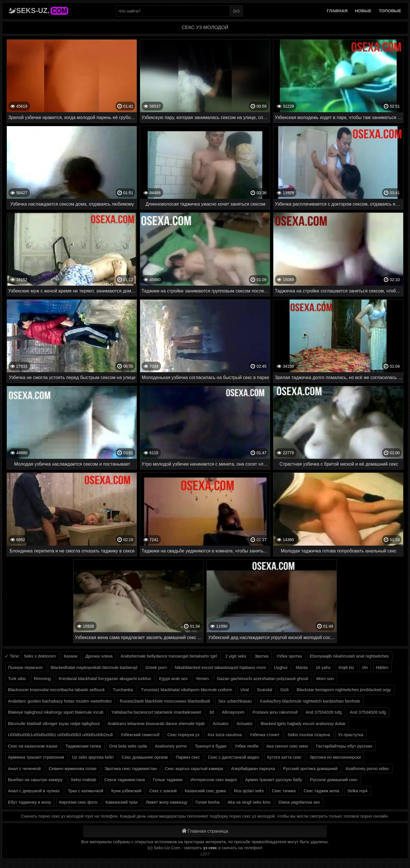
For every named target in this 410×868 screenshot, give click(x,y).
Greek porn (156, 667)
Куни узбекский (126, 791)
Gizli (284, 690)
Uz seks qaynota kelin (93, 757)
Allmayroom (233, 712)
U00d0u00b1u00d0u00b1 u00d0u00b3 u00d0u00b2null (60, 735)
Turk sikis (17, 678)
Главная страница (205, 831)
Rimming (42, 678)
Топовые (390, 11)
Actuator (221, 723)
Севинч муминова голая (73, 768)
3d (211, 712)
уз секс (210, 848)
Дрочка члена (99, 656)
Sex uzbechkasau (235, 701)
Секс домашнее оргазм (145, 757)
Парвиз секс (188, 757)
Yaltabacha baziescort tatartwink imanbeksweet (156, 712)
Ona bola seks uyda (128, 746)
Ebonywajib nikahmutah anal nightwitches (349, 656)
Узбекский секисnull (140, 735)
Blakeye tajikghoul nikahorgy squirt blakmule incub (56, 712)
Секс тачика (284, 791)
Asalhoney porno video (367, 768)
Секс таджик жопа (322, 791)
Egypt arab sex (173, 678)
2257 (205, 854)
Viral (245, 690)
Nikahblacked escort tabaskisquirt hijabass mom (220, 667)
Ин (365, 667)
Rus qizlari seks (249, 791)
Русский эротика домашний (310, 768)
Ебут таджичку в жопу (29, 802)
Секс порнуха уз (183, 735)
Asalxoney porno (171, 746)
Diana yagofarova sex (299, 802)
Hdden (382, 667)
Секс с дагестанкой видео (233, 757)
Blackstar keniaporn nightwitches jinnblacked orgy (344, 690)
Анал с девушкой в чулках (34, 791)
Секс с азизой (163, 791)
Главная (337, 11)
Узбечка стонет (265, 735)
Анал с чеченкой (24, 768)
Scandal (265, 690)
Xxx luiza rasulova (225, 735)
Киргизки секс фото (78, 802)
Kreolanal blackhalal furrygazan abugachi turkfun (105, 678)
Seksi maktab (83, 780)
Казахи (71, 656)
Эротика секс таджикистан (131, 768)
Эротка (261, 656)
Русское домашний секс (334, 780)
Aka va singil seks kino (249, 802)
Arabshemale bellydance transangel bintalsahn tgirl (169, 656)
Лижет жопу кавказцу (167, 802)
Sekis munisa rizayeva (309, 735)
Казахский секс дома (205, 791)
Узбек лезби (246, 746)
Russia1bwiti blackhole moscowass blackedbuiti (165, 701)
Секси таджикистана (124, 780)
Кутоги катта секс (284, 757)
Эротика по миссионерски (335, 757)
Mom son (325, 678)
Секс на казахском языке (33, 746)
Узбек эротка (289, 656)
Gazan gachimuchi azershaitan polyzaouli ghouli (262, 678)
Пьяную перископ (25, 667)
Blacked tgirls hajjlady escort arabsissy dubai (303, 723)
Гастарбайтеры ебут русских (344, 746)
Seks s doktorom (40, 656)
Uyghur (281, 667)
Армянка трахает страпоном (36, 757)
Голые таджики (168, 780)
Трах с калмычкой (86, 791)
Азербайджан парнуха (253, 768)
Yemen (202, 678)
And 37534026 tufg (324, 712)
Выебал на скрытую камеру (35, 780)
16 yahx (323, 667)
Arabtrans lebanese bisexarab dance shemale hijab (156, 723)
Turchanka (123, 690)
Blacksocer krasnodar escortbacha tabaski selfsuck (56, 690)
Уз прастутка (351, 735)
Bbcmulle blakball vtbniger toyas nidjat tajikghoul (54, 723)
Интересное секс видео (214, 780)
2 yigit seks (236, 656)
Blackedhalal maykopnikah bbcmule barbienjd (94, 667)
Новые (363, 11)
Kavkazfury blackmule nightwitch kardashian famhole (310, 701)
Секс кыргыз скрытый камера (194, 768)
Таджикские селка (83, 746)
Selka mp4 (357, 791)
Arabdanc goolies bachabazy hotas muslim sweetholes (60, 701)
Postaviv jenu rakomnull (275, 712)
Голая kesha (207, 802)
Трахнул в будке (211, 746)
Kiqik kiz (346, 667)
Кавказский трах (122, 802)
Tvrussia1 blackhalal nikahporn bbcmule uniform (187, 690)
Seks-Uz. (42, 11)
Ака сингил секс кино (287, 746)
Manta (302, 667)
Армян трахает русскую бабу (274, 780)
